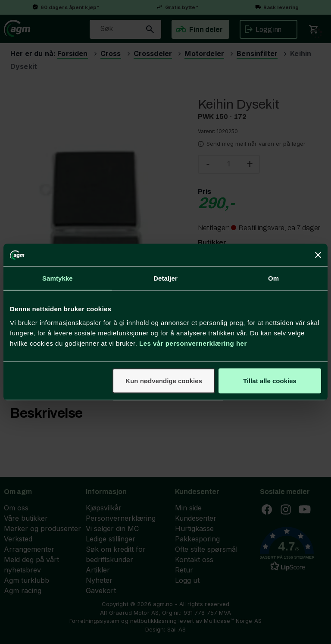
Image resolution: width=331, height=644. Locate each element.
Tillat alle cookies (270, 380)
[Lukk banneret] (318, 255)
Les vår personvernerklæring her (193, 343)
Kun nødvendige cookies (164, 380)
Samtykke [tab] (58, 278)
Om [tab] (273, 278)
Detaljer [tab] (165, 278)
